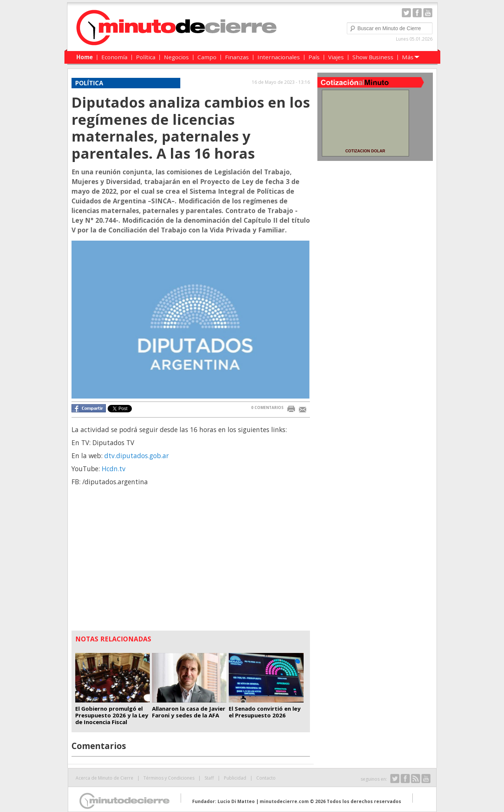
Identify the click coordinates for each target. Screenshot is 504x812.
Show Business (373, 57)
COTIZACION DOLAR (365, 151)
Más (408, 57)
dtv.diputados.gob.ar (137, 456)
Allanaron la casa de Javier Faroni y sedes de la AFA (189, 712)
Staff (209, 778)
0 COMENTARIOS (267, 407)
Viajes (336, 57)
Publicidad (235, 778)
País (314, 57)
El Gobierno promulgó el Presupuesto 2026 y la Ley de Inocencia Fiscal (112, 715)
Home (85, 57)
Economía (114, 57)
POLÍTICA (89, 83)
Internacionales (279, 57)
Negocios (176, 57)
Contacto (266, 778)
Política (146, 57)
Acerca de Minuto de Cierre (104, 778)
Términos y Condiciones (169, 778)
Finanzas (237, 57)
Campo (207, 57)
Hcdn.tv (114, 469)
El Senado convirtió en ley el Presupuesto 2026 (265, 712)
